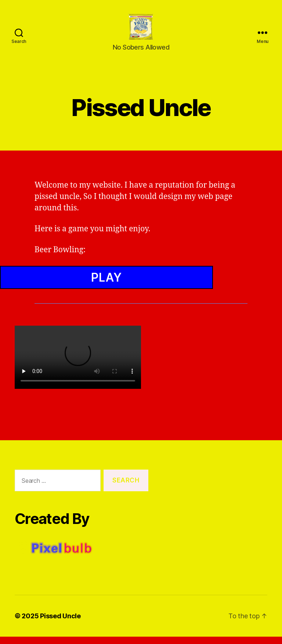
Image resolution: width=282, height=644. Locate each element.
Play (106, 285)
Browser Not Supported (141, 311)
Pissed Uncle (60, 623)
